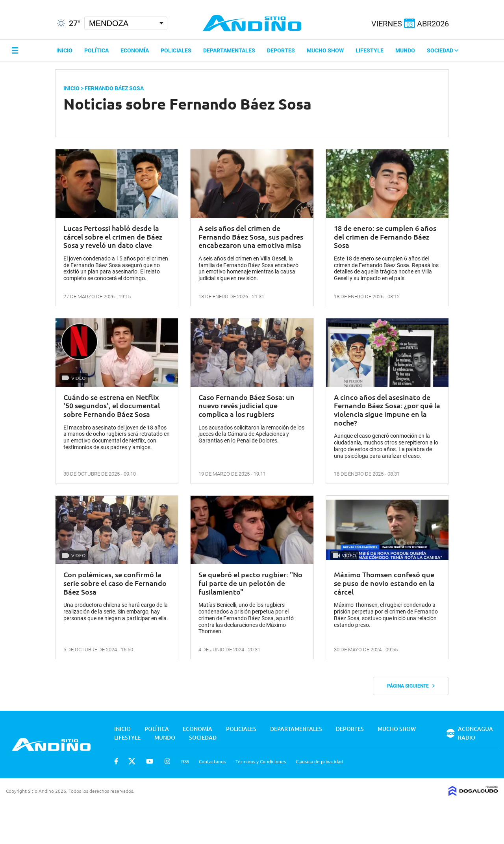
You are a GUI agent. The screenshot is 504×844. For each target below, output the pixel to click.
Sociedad (443, 50)
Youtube (150, 761)
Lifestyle (370, 50)
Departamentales (229, 50)
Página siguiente (411, 686)
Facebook (116, 761)
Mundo (405, 50)
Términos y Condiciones (261, 761)
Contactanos (212, 761)
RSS (185, 761)
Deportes (281, 50)
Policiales (176, 50)
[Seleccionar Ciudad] (126, 23)
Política (96, 50)
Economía (135, 50)
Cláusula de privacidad (319, 761)
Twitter (132, 761)
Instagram (167, 761)
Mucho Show (325, 50)
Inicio (64, 50)
